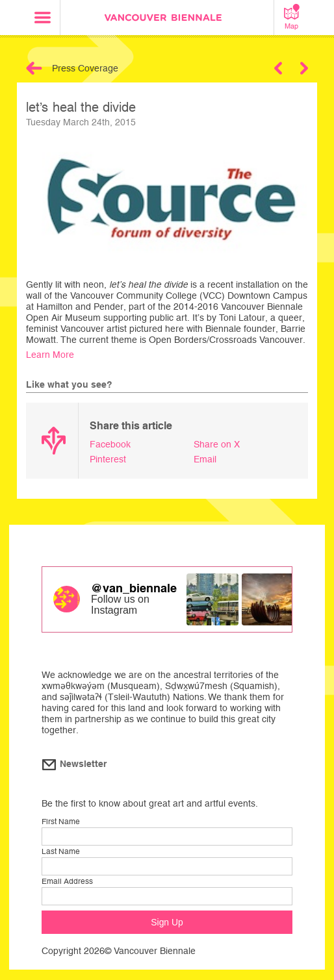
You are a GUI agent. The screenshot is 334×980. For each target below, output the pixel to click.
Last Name (61, 851)
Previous (278, 68)
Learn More (50, 355)
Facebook (110, 444)
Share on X (217, 444)
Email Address (67, 881)
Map (292, 17)
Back (34, 68)
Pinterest (108, 459)
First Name (61, 822)
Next (304, 68)
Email (205, 459)
